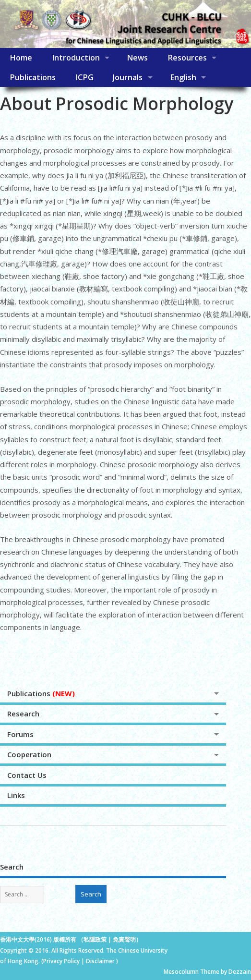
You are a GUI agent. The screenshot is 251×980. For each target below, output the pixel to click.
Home (21, 58)
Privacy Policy (61, 961)
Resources (187, 58)
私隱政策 (95, 939)
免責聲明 (124, 939)
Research (23, 714)
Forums (20, 734)
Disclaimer (101, 961)
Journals (128, 77)
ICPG (84, 77)
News (137, 58)
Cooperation (29, 754)
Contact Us (27, 775)
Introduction (76, 58)
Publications (33, 77)
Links (16, 795)
